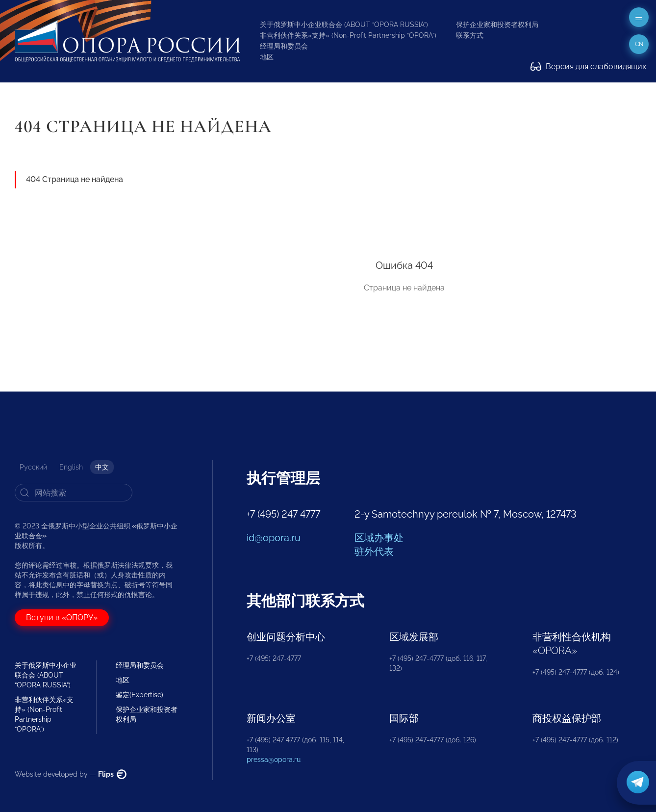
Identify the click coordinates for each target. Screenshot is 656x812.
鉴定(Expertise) (139, 695)
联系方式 (470, 35)
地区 (267, 57)
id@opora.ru (274, 538)
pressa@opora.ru (274, 760)
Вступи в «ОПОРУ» (62, 617)
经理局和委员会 (284, 46)
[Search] (74, 493)
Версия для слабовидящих (588, 66)
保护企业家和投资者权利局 (497, 25)
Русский (33, 467)
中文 (102, 467)
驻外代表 (374, 551)
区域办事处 (379, 538)
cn (639, 44)
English (71, 467)
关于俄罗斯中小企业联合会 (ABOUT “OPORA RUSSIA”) (344, 25)
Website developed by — (71, 774)
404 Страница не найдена (75, 179)
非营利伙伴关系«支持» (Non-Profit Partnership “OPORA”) (348, 35)
